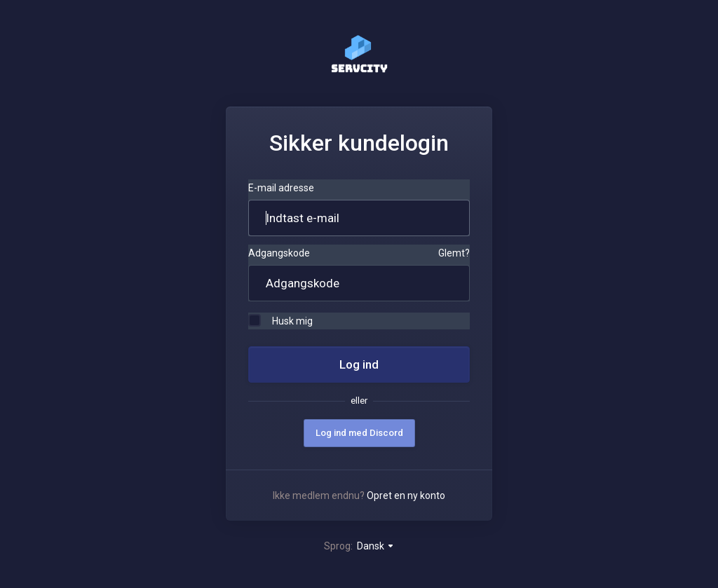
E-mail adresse (281, 188)
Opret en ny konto (406, 495)
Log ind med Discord (359, 433)
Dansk (376, 546)
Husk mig (280, 320)
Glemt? (454, 253)
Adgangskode (279, 253)
